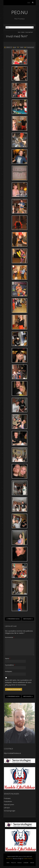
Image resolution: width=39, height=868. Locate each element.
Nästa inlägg (28, 619)
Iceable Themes (28, 859)
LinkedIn (26, 863)
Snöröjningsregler (10, 811)
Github (32, 863)
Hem (19, 32)
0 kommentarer (30, 47)
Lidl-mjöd (7, 808)
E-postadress (10, 665)
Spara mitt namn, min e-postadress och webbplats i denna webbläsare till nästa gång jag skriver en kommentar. (18, 682)
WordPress (9, 859)
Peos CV (13, 863)
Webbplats (9, 671)
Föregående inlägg (13, 619)
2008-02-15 (9, 47)
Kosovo (20, 863)
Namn (8, 658)
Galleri (23, 32)
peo (15, 47)
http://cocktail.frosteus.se (12, 753)
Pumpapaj (7, 798)
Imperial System (9, 805)
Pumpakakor (8, 801)
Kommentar (10, 637)
